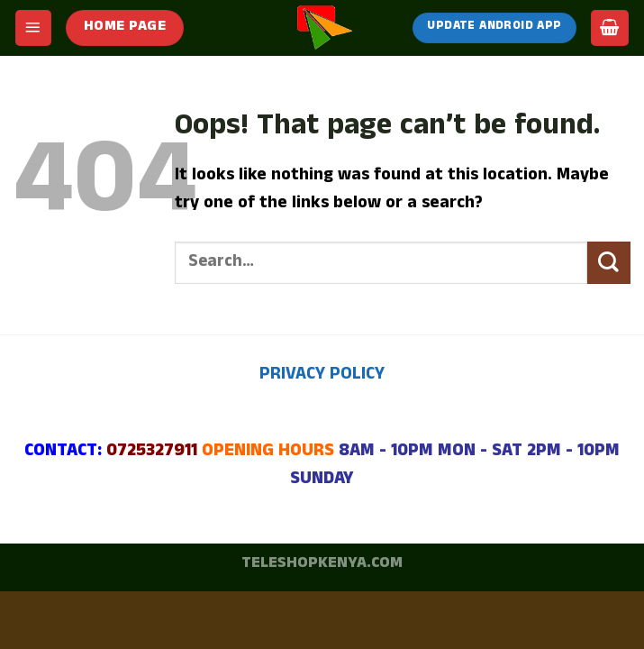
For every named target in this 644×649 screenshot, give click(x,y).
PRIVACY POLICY (322, 376)
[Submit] (609, 263)
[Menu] (33, 27)
